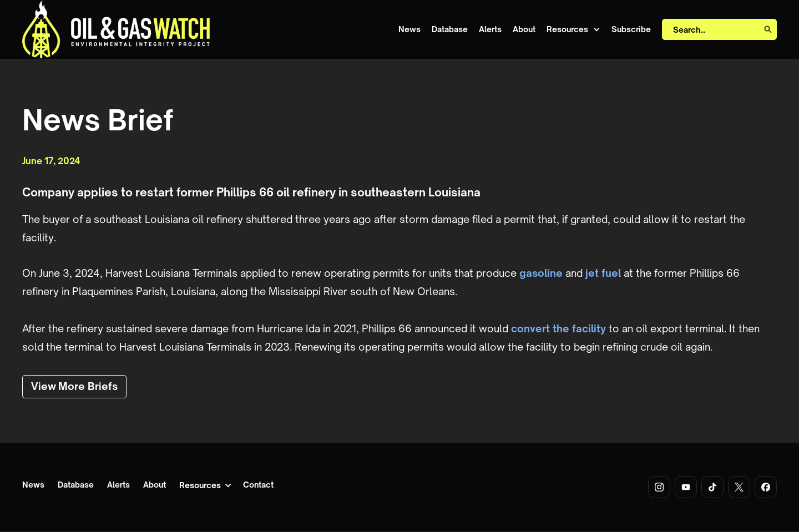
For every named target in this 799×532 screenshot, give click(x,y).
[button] (573, 30)
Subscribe (631, 29)
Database (450, 29)
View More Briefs (74, 386)
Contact (258, 485)
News (409, 29)
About (524, 29)
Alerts (490, 29)
